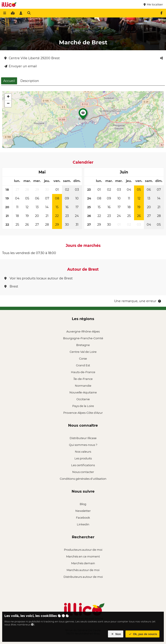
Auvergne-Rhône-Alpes (83, 331)
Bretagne (83, 345)
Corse (83, 358)
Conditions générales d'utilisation (83, 479)
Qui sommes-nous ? (83, 445)
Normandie (83, 386)
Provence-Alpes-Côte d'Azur (83, 413)
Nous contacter (83, 472)
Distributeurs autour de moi (83, 577)
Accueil (9, 81)
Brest (11, 286)
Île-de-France (83, 379)
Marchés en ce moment (83, 556)
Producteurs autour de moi (83, 550)
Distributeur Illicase (83, 438)
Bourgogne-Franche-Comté (83, 338)
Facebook (83, 518)
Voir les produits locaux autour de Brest (39, 278)
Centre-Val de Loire (83, 352)
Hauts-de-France (83, 372)
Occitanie (83, 399)
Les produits (83, 458)
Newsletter (83, 511)
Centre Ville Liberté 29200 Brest (32, 58)
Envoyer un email (21, 66)
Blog (83, 504)
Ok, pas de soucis (143, 634)
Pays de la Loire (83, 406)
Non (116, 634)
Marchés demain (83, 563)
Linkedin (83, 524)
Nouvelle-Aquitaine (83, 392)
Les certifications (83, 465)
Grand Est (83, 365)
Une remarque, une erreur (138, 301)
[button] (83, 115)
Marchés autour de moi (83, 570)
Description (30, 81)
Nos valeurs (83, 452)
